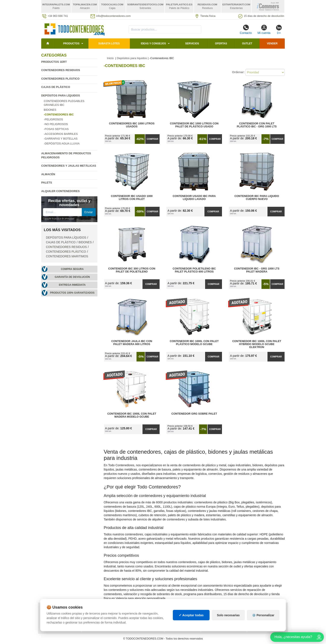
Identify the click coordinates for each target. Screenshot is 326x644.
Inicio (110, 58)
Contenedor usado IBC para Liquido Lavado (194, 198)
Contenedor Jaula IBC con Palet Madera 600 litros (132, 343)
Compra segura (72, 269)
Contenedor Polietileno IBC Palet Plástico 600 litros (194, 270)
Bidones (50, 110)
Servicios (192, 44)
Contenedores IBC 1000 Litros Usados (132, 125)
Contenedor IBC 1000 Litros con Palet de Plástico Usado (194, 125)
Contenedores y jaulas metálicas (69, 166)
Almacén (48, 174)
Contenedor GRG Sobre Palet (194, 414)
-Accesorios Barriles (61, 134)
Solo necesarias (228, 615)
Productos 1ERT (54, 62)
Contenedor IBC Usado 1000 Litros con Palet (132, 198)
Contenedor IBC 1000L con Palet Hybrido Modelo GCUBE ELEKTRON (257, 344)
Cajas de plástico (56, 87)
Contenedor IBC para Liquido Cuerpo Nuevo (257, 198)
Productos (71, 44)
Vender (272, 44)
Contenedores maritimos (67, 256)
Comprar (152, 139)
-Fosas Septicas (56, 129)
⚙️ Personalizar (263, 615)
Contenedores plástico (60, 79)
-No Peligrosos (56, 124)
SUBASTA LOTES (109, 44)
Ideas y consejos (153, 44)
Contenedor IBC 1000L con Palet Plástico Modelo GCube (194, 343)
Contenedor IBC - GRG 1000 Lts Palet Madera (257, 270)
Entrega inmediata (72, 285)
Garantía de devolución (72, 277)
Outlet (247, 44)
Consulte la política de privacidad (59, 219)
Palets (47, 183)
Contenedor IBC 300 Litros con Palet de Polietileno (132, 270)
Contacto (246, 29)
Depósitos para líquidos (61, 95)
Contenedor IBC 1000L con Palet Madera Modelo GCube (132, 415)
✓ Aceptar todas (191, 615)
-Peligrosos (53, 119)
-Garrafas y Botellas (61, 139)
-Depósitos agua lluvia (62, 144)
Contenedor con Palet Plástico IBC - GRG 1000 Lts (257, 125)
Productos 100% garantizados (72, 293)
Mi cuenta (264, 29)
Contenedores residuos (61, 70)
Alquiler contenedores (60, 191)
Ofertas (221, 44)
